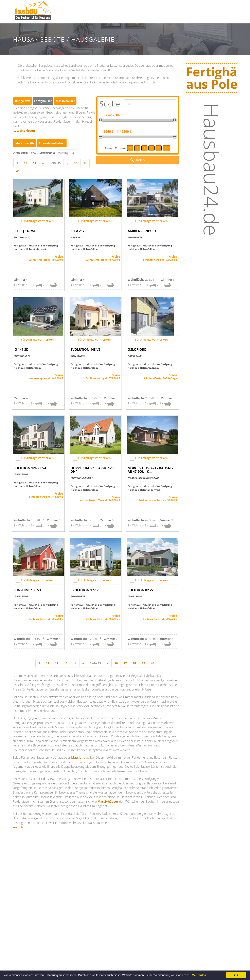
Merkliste (25, 143)
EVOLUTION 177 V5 (85, 590)
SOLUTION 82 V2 (141, 590)
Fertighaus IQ (22, 237)
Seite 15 (55, 163)
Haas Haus (77, 237)
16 (76, 163)
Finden (138, 160)
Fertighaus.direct (82, 478)
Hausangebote (168, 17)
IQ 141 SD (21, 349)
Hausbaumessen (133, 17)
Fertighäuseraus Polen (218, 79)
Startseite (83, 7)
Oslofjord (137, 349)
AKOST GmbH (135, 356)
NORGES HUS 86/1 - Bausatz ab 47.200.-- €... (151, 470)
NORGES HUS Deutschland (143, 478)
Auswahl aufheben (52, 143)
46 (18, 171)
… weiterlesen (24, 131)
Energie (193, 17)
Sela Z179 (78, 231)
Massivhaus (80, 757)
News (102, 17)
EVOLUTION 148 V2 (85, 349)
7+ (166, 148)
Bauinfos (105, 7)
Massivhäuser (108, 801)
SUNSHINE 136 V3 (27, 590)
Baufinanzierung (200, 7)
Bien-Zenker (135, 237)
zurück (18, 827)
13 (25, 163)
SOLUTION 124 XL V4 (30, 468)
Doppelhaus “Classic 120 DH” (92, 470)
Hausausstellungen (134, 7)
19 (143, 663)
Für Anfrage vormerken (37, 221)
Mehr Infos (199, 975)
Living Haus (21, 474)
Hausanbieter (168, 7)
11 (48, 663)
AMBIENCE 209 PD (142, 231)
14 (35, 163)
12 (57, 663)
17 (85, 163)
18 (134, 663)
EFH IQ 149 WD (25, 231)
